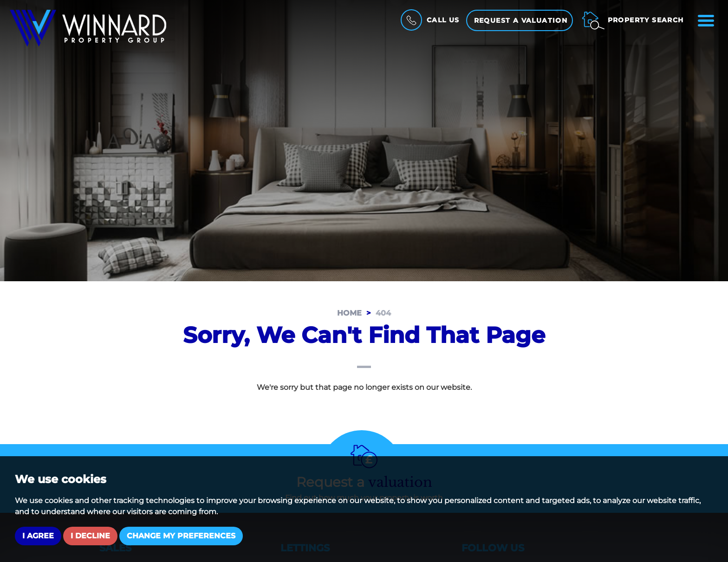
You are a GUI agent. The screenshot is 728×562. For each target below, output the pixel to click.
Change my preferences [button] (181, 536)
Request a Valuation (521, 20)
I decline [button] (90, 536)
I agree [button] (38, 536)
